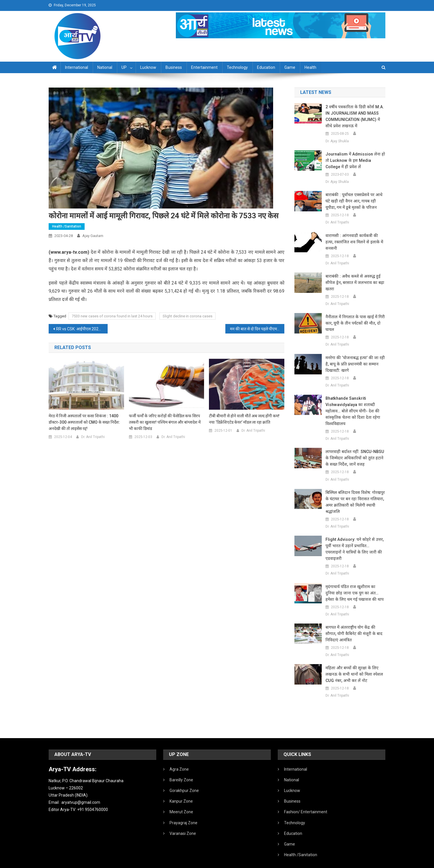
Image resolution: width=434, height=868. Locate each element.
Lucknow (148, 67)
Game (290, 67)
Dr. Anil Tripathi (93, 437)
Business (174, 67)
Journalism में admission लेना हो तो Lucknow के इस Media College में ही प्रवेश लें (355, 160)
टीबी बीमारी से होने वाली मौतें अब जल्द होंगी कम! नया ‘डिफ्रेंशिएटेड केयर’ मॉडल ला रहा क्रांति (244, 419)
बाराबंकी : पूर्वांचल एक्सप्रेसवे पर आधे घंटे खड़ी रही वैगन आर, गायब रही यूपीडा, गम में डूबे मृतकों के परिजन (355, 201)
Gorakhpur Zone (184, 778)
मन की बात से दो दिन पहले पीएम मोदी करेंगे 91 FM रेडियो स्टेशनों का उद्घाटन (257, 329)
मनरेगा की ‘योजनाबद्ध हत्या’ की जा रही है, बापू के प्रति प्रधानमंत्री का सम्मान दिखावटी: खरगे (354, 358)
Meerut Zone (181, 799)
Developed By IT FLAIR (368, 862)
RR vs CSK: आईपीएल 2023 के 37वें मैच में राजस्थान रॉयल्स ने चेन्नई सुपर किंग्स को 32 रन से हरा (82, 329)
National (105, 67)
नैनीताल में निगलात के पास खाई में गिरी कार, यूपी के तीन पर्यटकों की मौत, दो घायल (354, 317)
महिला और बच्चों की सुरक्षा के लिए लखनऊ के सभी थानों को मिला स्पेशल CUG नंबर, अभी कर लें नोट (353, 662)
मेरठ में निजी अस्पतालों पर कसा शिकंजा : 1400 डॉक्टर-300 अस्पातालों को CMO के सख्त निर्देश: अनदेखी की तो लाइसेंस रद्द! (84, 422)
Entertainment (204, 67)
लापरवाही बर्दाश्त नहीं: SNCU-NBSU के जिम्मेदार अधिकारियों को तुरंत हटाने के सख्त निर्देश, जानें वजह (355, 452)
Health (310, 67)
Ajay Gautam (93, 236)
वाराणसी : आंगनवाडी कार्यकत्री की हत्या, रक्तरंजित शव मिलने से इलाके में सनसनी (355, 239)
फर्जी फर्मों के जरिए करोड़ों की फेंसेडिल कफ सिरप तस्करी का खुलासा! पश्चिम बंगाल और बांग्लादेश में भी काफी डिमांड (165, 422)
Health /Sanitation (67, 226)
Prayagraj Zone (183, 810)
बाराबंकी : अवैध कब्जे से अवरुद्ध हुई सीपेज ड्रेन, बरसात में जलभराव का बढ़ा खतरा (353, 276)
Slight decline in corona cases (188, 316)
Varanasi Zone (183, 821)
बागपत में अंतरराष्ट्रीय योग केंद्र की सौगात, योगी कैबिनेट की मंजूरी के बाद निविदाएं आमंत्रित (355, 621)
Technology (237, 67)
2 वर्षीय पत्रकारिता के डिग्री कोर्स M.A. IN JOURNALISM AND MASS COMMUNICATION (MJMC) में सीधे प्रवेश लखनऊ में (355, 116)
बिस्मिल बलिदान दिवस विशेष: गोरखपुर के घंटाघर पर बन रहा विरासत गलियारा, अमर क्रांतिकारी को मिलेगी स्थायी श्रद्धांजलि (354, 496)
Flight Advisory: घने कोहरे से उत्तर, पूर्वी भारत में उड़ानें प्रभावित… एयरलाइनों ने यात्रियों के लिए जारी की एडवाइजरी (355, 539)
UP (124, 67)
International (77, 67)
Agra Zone (179, 757)
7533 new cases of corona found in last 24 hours (112, 316)
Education (266, 67)
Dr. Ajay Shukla (337, 141)
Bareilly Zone (181, 767)
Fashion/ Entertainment (306, 799)
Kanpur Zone (181, 789)
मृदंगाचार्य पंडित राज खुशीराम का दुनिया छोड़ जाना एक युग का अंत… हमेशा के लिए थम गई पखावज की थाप (354, 580)
